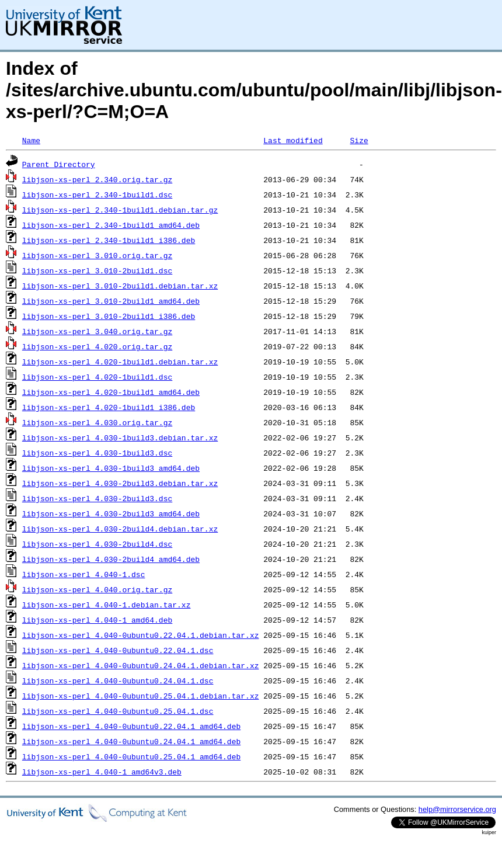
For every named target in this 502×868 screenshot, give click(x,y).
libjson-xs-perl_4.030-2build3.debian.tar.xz (120, 483)
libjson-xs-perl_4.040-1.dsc (84, 574)
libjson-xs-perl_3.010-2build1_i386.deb (109, 316)
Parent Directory (59, 164)
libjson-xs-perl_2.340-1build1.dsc (97, 195)
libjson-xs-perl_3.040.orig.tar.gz (97, 331)
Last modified (293, 140)
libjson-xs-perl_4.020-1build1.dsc (97, 377)
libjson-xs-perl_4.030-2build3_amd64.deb (111, 513)
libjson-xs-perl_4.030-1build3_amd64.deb (111, 468)
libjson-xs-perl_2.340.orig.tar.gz (97, 179)
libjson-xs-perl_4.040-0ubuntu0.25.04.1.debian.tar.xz (141, 696)
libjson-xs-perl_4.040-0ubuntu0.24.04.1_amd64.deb (131, 741)
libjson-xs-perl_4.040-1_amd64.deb (97, 620)
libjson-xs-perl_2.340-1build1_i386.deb (109, 240)
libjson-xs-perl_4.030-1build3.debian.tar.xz (120, 438)
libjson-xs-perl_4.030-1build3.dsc (97, 453)
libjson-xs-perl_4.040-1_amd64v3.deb (102, 772)
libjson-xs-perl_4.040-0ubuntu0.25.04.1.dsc (118, 711)
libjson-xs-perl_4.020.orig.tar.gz (97, 346)
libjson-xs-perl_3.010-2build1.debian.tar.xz (120, 286)
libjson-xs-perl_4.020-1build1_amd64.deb (111, 392)
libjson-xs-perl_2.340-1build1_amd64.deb (111, 225)
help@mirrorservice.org (457, 809)
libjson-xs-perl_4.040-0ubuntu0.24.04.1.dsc (118, 680)
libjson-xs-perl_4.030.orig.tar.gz (97, 422)
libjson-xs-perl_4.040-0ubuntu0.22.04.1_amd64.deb (131, 726)
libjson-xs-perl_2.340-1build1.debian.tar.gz (120, 210)
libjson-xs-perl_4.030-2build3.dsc (97, 498)
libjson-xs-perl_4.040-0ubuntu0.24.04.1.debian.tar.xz (141, 665)
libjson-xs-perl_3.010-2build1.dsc (97, 270)
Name (31, 140)
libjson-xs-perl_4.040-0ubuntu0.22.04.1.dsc (118, 650)
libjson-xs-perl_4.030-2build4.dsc (97, 544)
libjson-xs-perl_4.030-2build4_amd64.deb (111, 559)
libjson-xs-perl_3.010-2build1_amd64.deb (111, 301)
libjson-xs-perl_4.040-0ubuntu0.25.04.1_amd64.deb (131, 756)
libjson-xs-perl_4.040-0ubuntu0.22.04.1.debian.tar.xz (141, 635)
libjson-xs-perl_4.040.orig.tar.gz (97, 589)
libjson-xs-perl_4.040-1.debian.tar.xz (107, 605)
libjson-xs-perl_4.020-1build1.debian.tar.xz (120, 362)
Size (359, 140)
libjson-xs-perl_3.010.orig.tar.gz (97, 255)
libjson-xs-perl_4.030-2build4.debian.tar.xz (120, 529)
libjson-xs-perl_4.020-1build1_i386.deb (109, 407)
